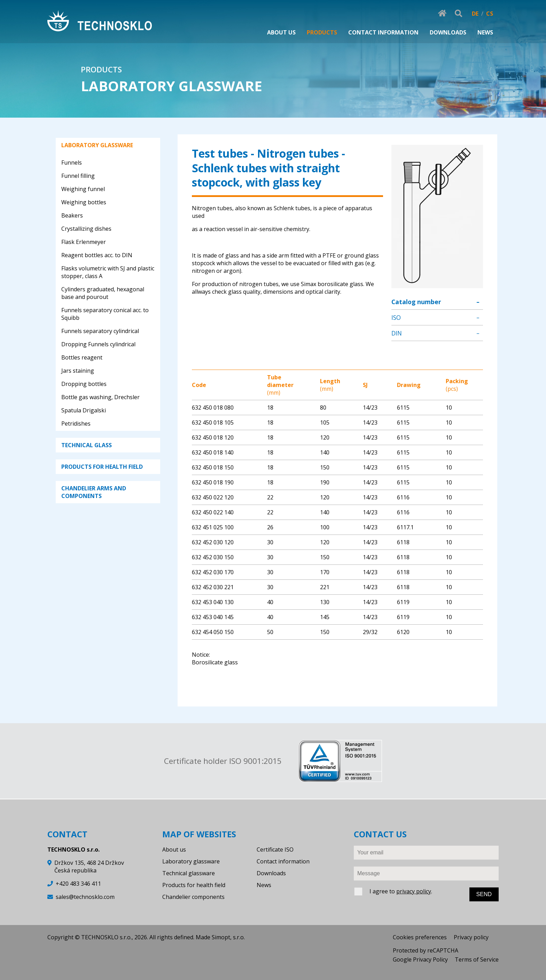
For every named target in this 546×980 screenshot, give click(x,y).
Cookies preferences (420, 937)
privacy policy (414, 891)
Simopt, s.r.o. (228, 937)
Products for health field (194, 885)
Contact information (283, 861)
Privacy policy (471, 937)
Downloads (271, 873)
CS (490, 14)
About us (174, 849)
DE (475, 14)
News (264, 885)
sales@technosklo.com (85, 897)
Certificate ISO (275, 849)
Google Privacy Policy (420, 959)
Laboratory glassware (191, 861)
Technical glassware (189, 873)
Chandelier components (193, 897)
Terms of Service (477, 959)
